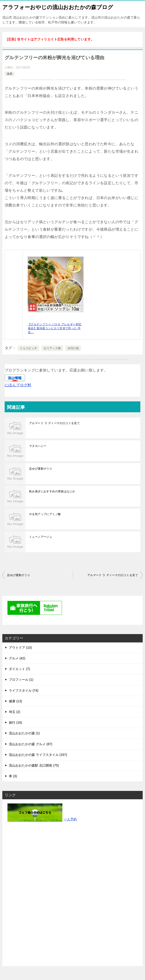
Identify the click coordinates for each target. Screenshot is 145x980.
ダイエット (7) (19, 669)
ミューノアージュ (41, 537)
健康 (10, 74)
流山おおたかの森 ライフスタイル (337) (38, 755)
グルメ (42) (17, 658)
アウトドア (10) (20, 648)
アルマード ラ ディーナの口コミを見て (54, 423)
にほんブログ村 (18, 385)
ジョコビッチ (28, 348)
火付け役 (73, 348)
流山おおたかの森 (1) (24, 733)
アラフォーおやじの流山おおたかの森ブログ (58, 7)
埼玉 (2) (15, 712)
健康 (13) (15, 701)
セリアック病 (52, 348)
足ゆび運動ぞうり (41, 469)
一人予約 (70, 819)
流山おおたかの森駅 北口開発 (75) (34, 765)
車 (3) (13, 776)
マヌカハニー (38, 446)
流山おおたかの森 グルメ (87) (31, 744)
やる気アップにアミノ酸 (45, 514)
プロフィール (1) (21, 680)
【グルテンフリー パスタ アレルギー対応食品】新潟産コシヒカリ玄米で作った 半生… (55, 328)
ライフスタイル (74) (24, 690)
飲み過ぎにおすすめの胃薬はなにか (52, 491)
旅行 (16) (15, 722)
